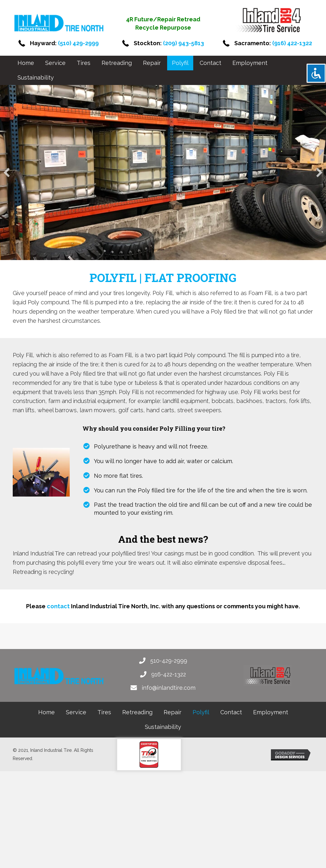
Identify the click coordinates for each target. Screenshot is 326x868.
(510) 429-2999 (78, 43)
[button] (7, 173)
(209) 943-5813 (184, 43)
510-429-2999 (169, 661)
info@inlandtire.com (169, 688)
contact (58, 606)
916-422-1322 (169, 674)
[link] (26, 63)
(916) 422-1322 (292, 43)
